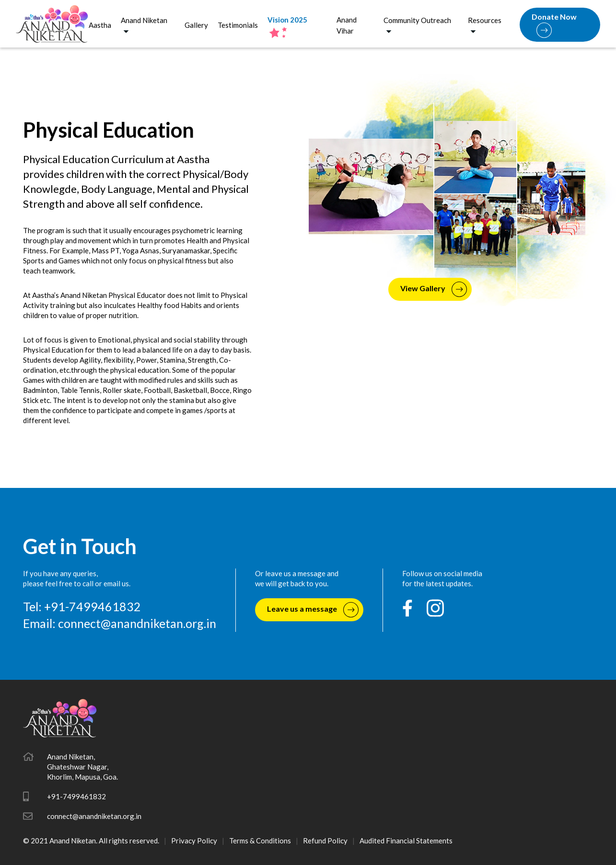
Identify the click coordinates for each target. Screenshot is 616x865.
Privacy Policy (194, 841)
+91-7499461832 (76, 796)
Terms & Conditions (260, 841)
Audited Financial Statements (406, 841)
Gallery (196, 25)
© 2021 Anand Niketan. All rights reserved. (91, 841)
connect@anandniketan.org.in (137, 623)
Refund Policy (325, 841)
